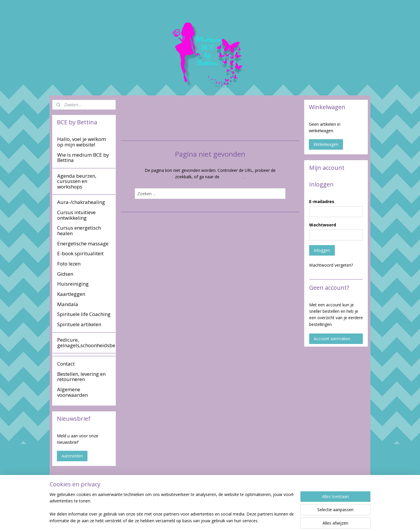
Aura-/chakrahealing (81, 202)
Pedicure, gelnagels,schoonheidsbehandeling (86, 343)
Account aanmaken (332, 339)
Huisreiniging (73, 284)
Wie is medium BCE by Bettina (83, 158)
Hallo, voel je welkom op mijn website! (82, 142)
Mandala (68, 304)
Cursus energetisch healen (79, 230)
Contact (66, 364)
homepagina (232, 177)
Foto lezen (69, 264)
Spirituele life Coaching (84, 314)
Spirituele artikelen (79, 324)
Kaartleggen (71, 294)
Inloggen (322, 250)
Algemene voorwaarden (72, 392)
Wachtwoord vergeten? (331, 265)
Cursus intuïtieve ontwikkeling (76, 215)
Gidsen (65, 274)
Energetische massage (83, 243)
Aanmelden (72, 456)
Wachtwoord (323, 225)
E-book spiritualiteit (80, 253)
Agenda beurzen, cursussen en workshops (77, 181)
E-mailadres (322, 201)
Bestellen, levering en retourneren (81, 377)
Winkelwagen (326, 144)
